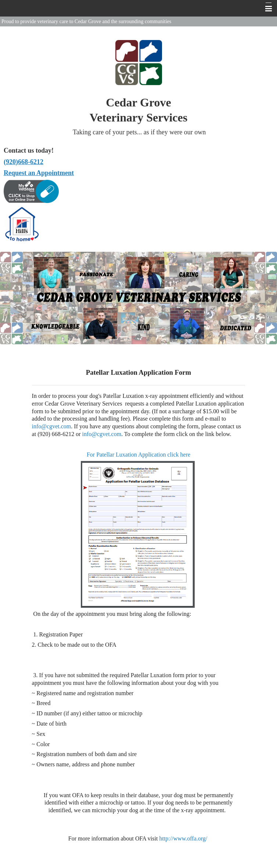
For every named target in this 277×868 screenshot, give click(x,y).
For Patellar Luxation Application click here (138, 455)
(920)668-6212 (24, 162)
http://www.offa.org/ (183, 838)
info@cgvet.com (52, 426)
